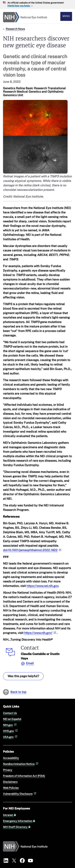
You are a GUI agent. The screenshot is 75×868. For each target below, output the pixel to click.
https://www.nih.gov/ (40, 633)
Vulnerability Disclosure (20, 794)
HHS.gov (11, 731)
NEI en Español (12, 719)
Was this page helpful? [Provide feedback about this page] (23, 676)
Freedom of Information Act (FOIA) (24, 776)
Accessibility (11, 758)
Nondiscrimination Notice (21, 764)
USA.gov (10, 737)
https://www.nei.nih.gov (42, 586)
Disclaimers (10, 782)
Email (30, 663)
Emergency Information (19, 821)
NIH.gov (10, 725)
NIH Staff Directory (17, 827)
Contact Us (10, 713)
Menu (66, 16)
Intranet (10, 815)
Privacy (8, 770)
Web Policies (11, 788)
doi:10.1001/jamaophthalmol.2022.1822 (32, 550)
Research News (15, 29)
